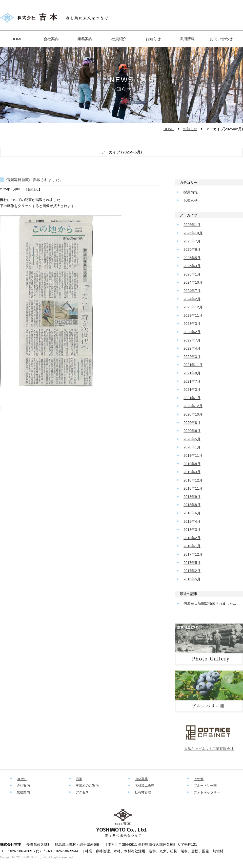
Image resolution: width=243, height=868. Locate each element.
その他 (199, 779)
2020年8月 (192, 423)
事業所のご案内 (87, 785)
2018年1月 (192, 546)
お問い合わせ (221, 39)
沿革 (79, 779)
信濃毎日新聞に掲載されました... (210, 603)
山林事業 (141, 779)
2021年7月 (192, 381)
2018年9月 (192, 497)
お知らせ (153, 39)
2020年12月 (193, 406)
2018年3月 (192, 530)
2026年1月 (192, 225)
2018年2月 (192, 538)
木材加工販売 (145, 785)
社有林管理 (143, 792)
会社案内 (51, 39)
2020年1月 (192, 447)
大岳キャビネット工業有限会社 (209, 751)
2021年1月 (192, 398)
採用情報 (187, 39)
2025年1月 (192, 274)
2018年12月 (193, 480)
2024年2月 (192, 299)
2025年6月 (192, 249)
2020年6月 (192, 431)
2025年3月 (192, 266)
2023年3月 (192, 324)
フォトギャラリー (207, 792)
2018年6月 (192, 513)
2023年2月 (192, 332)
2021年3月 (192, 390)
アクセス (82, 792)
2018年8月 (192, 505)
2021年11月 (193, 365)
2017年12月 (193, 554)
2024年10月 (193, 282)
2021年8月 (192, 373)
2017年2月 (192, 571)
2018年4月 (192, 521)
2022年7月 (192, 340)
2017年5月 (192, 563)
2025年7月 (192, 241)
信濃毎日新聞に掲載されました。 (35, 180)
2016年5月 (192, 579)
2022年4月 (192, 348)
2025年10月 (193, 233)
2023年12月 (193, 307)
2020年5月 (192, 439)
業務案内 (85, 39)
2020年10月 (193, 414)
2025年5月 (192, 258)
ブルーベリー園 (205, 785)
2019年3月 (192, 472)
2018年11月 (193, 488)
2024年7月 (192, 291)
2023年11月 (193, 315)
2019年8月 (192, 464)
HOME (17, 39)
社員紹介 (119, 39)
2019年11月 (193, 455)
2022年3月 (192, 357)
